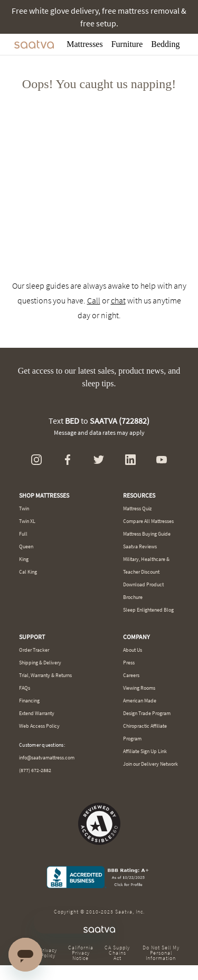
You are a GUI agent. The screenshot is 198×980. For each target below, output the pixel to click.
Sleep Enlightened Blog (148, 610)
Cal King (28, 572)
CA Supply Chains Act (117, 953)
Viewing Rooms (139, 688)
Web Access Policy (39, 726)
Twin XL (27, 521)
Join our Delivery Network (150, 764)
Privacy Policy (48, 953)
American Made (140, 701)
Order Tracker (34, 650)
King (24, 559)
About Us (133, 650)
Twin (24, 508)
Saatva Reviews (140, 546)
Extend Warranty (37, 713)
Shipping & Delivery (40, 663)
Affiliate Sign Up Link (145, 751)
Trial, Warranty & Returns (45, 675)
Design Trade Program (147, 713)
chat (118, 300)
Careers (131, 675)
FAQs (25, 688)
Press (129, 663)
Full (23, 534)
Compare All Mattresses (148, 521)
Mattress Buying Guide (147, 534)
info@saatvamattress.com (47, 758)
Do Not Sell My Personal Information (161, 953)
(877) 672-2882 (35, 770)
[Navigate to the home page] (34, 44)
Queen (26, 546)
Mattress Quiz (137, 508)
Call (94, 300)
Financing (29, 701)
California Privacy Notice (81, 953)
